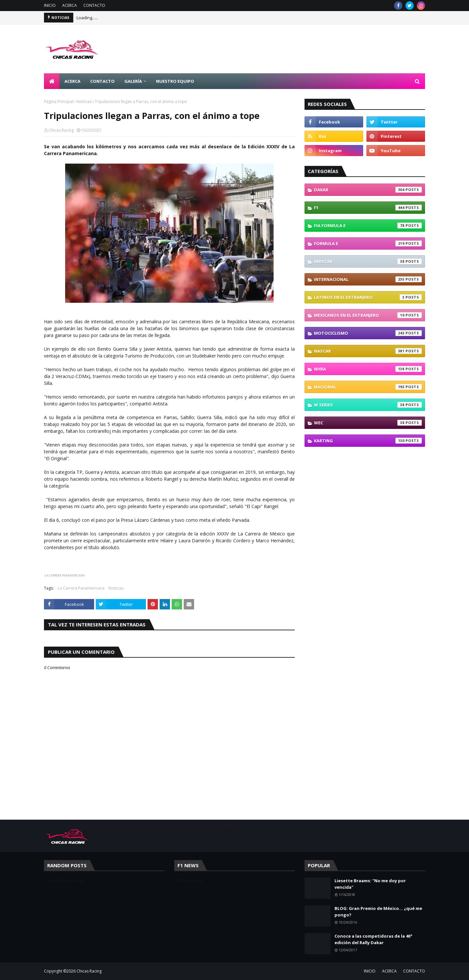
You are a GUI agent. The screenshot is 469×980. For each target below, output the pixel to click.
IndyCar (368, 261)
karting (368, 441)
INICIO (50, 5)
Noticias (84, 102)
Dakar (368, 190)
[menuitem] (52, 81)
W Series (368, 405)
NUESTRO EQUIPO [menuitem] (175, 81)
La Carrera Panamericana (81, 588)
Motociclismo (368, 333)
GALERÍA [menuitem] (133, 81)
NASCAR (368, 351)
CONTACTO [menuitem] (102, 81)
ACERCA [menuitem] (72, 81)
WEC (368, 423)
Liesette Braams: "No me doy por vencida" (370, 884)
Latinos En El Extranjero (368, 297)
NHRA (368, 369)
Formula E (368, 243)
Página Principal (59, 102)
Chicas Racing (61, 130)
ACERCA (70, 5)
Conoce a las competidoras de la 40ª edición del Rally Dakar (373, 939)
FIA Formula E (368, 226)
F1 (368, 208)
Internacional (368, 279)
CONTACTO (94, 5)
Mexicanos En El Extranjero (368, 315)
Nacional (368, 387)
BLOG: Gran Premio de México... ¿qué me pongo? (378, 912)
